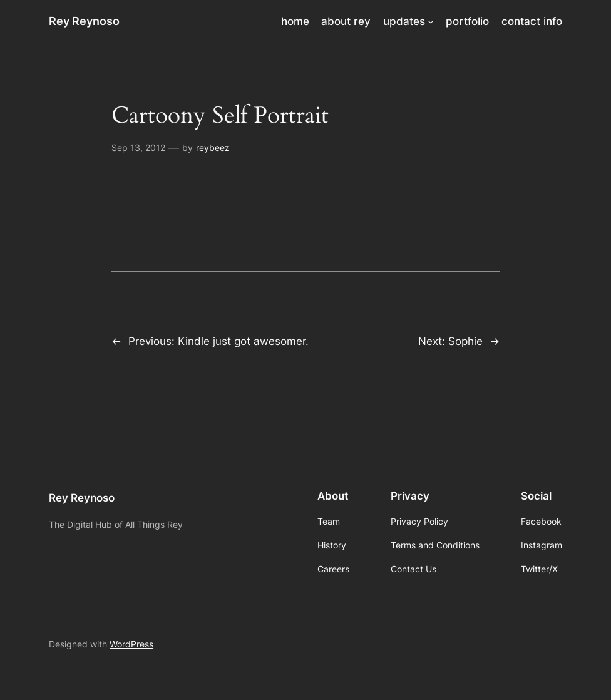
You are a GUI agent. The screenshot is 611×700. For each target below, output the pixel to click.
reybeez (213, 147)
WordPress (131, 644)
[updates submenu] (431, 21)
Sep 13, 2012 (138, 147)
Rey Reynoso (84, 21)
